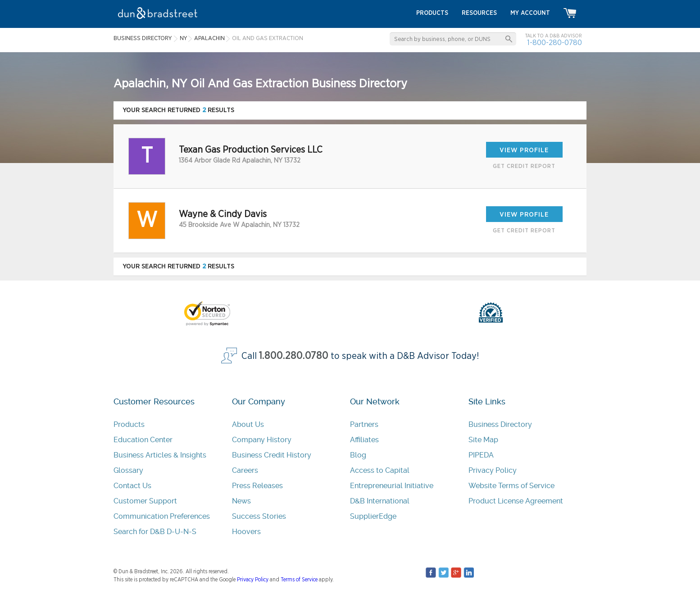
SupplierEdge (373, 516)
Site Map (483, 440)
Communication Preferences (162, 516)
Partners (364, 424)
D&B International (380, 501)
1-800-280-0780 (555, 43)
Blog (358, 455)
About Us (248, 424)
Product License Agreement (516, 501)
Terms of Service (299, 580)
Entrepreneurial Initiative (392, 486)
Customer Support (145, 501)
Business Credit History (272, 455)
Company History (262, 440)
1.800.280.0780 (294, 356)
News (241, 501)
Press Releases (257, 486)
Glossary (128, 470)
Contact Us (132, 486)
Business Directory (500, 424)
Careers (245, 470)
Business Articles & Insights (160, 455)
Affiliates (364, 440)
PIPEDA (481, 455)
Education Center (143, 440)
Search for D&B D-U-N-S (155, 532)
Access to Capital (380, 470)
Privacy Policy (493, 470)
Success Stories (259, 516)
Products (129, 424)
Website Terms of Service (511, 486)
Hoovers (246, 532)
